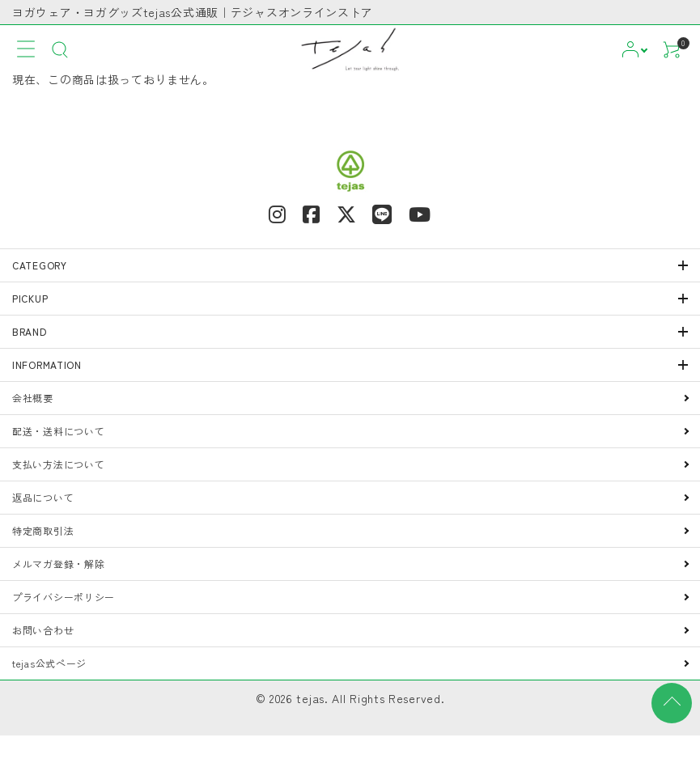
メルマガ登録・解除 (58, 564)
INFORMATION (47, 364)
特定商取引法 (43, 530)
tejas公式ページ (49, 663)
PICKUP (30, 298)
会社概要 (33, 398)
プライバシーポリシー (64, 597)
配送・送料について (58, 431)
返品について (43, 497)
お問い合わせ (43, 630)
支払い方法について (58, 464)
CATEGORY (40, 265)
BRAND (30, 331)
